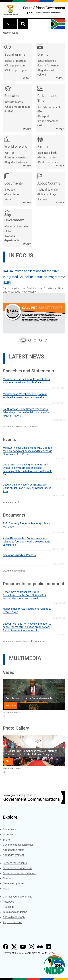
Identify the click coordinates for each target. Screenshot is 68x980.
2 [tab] (30, 340)
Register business (16, 162)
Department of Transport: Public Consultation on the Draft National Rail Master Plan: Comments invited (25, 595)
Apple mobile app (13, 922)
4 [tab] (40, 340)
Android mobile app (14, 917)
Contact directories (17, 227)
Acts (8, 199)
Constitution (13, 194)
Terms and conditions (15, 912)
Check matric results (18, 107)
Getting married (48, 158)
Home (6, 33)
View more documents (14, 571)
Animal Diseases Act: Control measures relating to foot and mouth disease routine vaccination (26, 542)
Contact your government (17, 897)
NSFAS (9, 112)
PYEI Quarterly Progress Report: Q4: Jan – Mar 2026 (26, 525)
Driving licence (47, 61)
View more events (12, 502)
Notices (10, 190)
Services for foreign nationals (19, 873)
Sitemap (8, 878)
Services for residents (15, 863)
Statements (9, 829)
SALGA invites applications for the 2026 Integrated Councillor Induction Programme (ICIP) (34, 277)
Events (7, 840)
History (43, 199)
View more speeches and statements (21, 427)
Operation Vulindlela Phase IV (19, 555)
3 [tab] (35, 340)
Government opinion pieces (18, 845)
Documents (9, 835)
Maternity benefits (16, 158)
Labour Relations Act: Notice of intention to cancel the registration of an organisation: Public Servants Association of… (27, 627)
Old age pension (15, 66)
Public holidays (47, 194)
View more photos (12, 768)
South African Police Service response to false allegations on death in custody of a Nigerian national (26, 412)
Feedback (8, 902)
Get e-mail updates (13, 883)
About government (13, 855)
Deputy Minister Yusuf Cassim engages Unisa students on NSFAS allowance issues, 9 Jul (27, 488)
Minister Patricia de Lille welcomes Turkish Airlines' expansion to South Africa (26, 381)
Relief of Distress (16, 61)
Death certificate (48, 162)
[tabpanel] (34, 300)
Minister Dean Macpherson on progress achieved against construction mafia (25, 396)
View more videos (12, 713)
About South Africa (14, 850)
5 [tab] (46, 340)
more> (27, 78)
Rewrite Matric (14, 102)
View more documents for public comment (24, 641)
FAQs (6, 889)
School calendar (48, 190)
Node (15, 33)
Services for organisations (17, 868)
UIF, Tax (10, 153)
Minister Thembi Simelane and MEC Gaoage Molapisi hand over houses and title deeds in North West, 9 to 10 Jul (28, 451)
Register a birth (47, 153)
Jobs (8, 231)
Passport (44, 116)
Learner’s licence (48, 66)
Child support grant (17, 70)
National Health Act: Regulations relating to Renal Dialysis (27, 610)
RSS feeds (9, 907)
